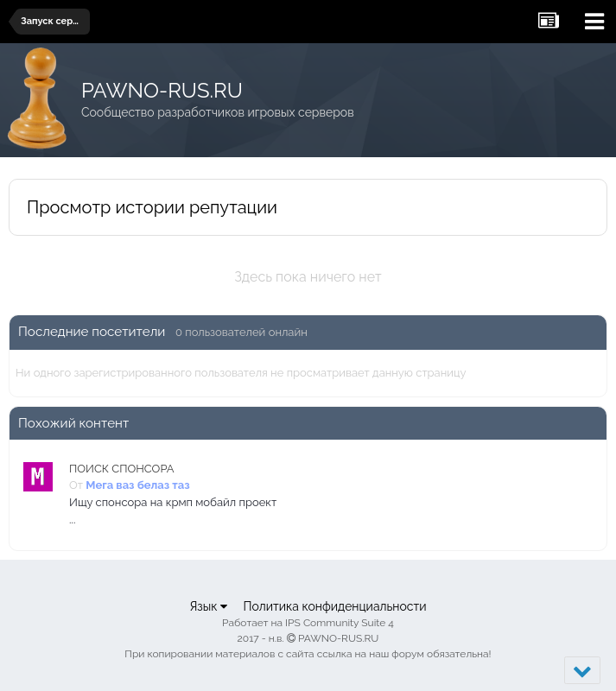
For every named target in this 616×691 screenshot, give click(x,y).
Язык (208, 606)
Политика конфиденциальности (334, 606)
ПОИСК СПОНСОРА (122, 469)
